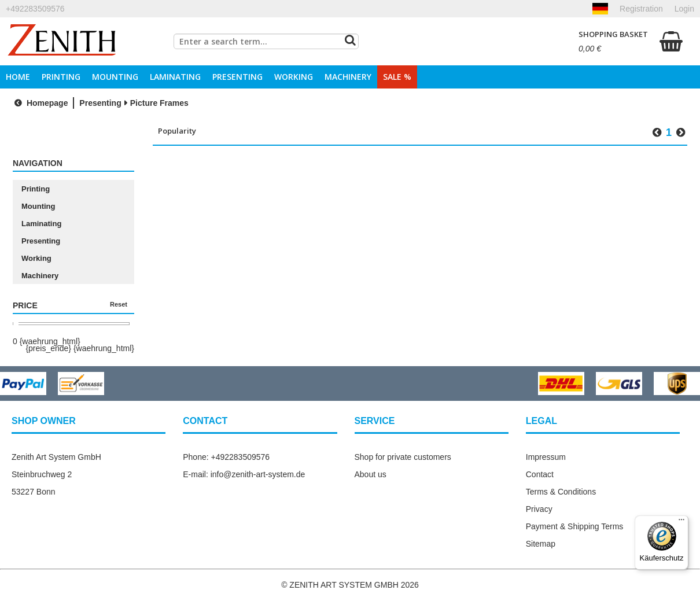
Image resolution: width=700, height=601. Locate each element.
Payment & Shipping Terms (575, 526)
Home (18, 77)
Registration (641, 9)
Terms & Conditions (561, 492)
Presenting (237, 77)
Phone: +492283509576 (226, 457)
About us (371, 474)
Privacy (539, 509)
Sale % (397, 77)
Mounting (115, 77)
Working (294, 77)
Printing (61, 77)
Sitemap (541, 544)
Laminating (175, 77)
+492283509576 (35, 9)
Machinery (348, 77)
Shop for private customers (403, 457)
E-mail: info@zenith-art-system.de (244, 474)
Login (684, 9)
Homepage (40, 103)
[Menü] (681, 522)
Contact (540, 474)
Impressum (546, 457)
